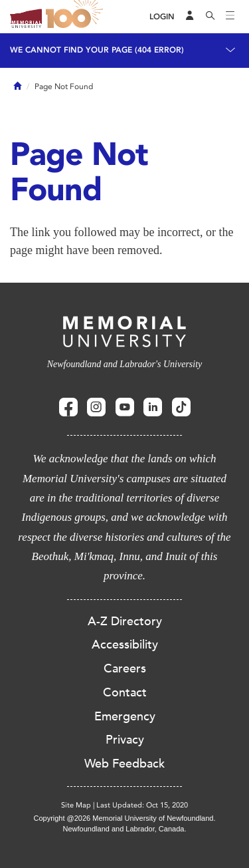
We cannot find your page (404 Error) (97, 50)
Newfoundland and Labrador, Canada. (125, 829)
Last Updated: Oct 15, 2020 (142, 805)
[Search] (210, 17)
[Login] (162, 17)
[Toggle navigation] (230, 17)
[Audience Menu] (190, 17)
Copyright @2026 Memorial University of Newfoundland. (124, 818)
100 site (76, 17)
